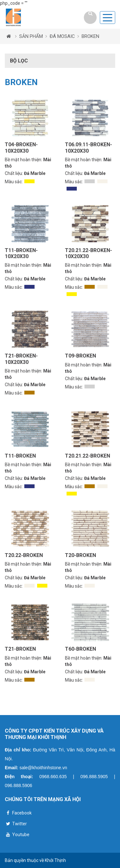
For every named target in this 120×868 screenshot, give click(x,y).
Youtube (17, 835)
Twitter (16, 825)
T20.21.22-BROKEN (88, 456)
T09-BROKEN (80, 356)
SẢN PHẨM (31, 36)
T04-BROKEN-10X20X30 (21, 148)
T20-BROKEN (80, 555)
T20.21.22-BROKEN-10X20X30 (88, 253)
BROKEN (90, 36)
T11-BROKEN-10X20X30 (21, 253)
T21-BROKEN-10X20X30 (21, 359)
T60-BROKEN (80, 649)
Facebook (18, 814)
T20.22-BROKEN (24, 555)
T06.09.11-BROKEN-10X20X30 (88, 148)
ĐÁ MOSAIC (62, 36)
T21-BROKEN (20, 649)
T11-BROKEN (20, 456)
